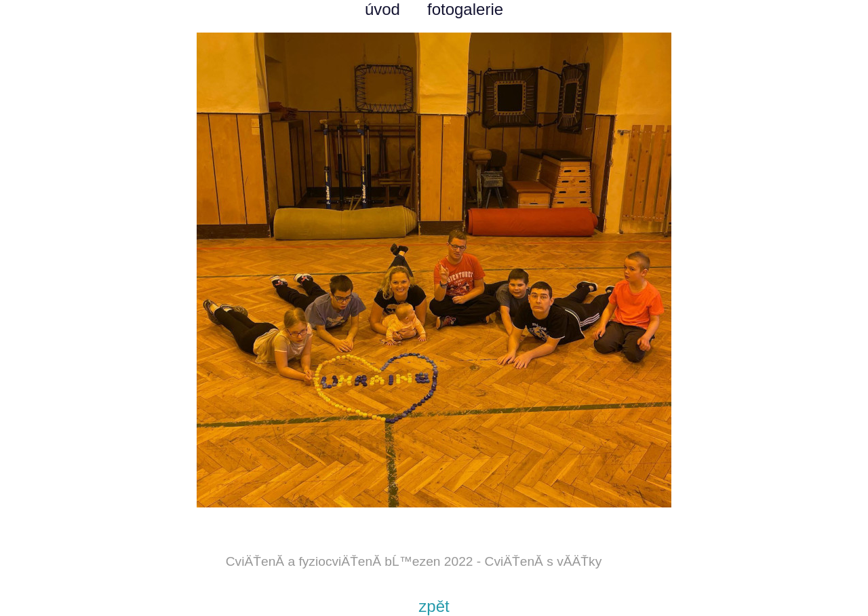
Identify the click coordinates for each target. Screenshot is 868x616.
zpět (434, 606)
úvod (382, 9)
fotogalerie (465, 9)
